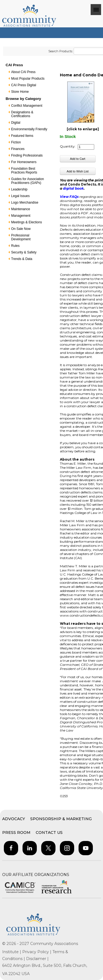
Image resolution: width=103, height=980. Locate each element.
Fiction (16, 142)
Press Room (16, 832)
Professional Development (21, 237)
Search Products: (61, 51)
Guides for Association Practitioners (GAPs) (28, 181)
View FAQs (69, 197)
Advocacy (14, 819)
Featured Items (22, 136)
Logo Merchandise (25, 203)
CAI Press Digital (24, 85)
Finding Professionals (27, 155)
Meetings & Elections (27, 222)
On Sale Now (21, 229)
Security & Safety (24, 252)
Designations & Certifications (22, 114)
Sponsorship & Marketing (61, 819)
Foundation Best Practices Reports (24, 170)
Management (21, 216)
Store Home (20, 92)
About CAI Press (23, 72)
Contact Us (49, 832)
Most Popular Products (28, 79)
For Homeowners (24, 162)
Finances (18, 149)
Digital (16, 123)
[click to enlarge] (83, 129)
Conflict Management (27, 106)
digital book (73, 188)
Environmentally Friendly (29, 129)
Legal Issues (20, 196)
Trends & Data (22, 259)
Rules (16, 246)
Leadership (19, 189)
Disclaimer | (37, 959)
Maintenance (21, 209)
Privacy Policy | (37, 952)
